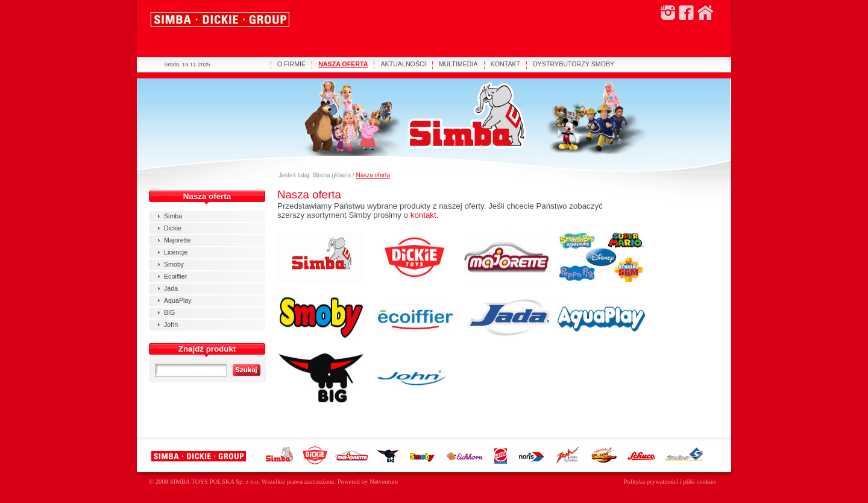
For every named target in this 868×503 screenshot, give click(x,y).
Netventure (384, 482)
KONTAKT (506, 64)
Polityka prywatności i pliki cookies (670, 482)
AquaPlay (178, 300)
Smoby (174, 264)
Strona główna (332, 175)
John (171, 324)
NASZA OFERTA (343, 64)
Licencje (176, 252)
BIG (169, 312)
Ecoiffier (175, 276)
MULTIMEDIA (458, 64)
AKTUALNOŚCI (403, 64)
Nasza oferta (373, 175)
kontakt (423, 215)
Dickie (173, 228)
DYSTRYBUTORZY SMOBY (574, 64)
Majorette (177, 240)
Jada (171, 288)
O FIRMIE (291, 64)
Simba (173, 216)
